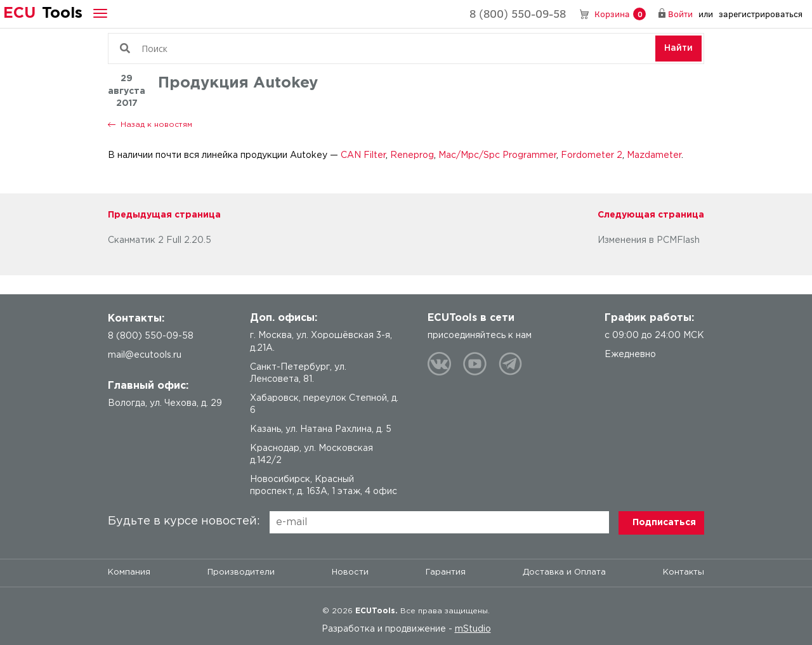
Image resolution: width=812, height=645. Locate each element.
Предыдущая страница (164, 215)
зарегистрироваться (761, 14)
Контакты (684, 572)
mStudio (473, 629)
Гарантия (446, 572)
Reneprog (412, 155)
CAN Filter (363, 155)
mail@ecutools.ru (145, 355)
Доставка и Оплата (564, 572)
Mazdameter (654, 155)
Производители (241, 572)
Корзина (620, 14)
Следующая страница (651, 215)
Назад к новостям (156, 125)
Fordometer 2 (592, 155)
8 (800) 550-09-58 (518, 13)
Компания (129, 572)
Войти (680, 14)
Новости (350, 572)
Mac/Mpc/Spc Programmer (496, 155)
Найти (678, 48)
